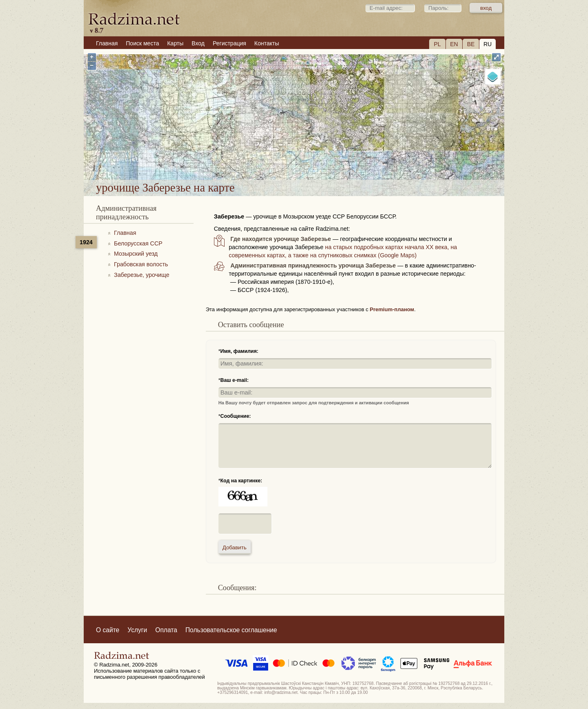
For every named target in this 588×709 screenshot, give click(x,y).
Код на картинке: (242, 481)
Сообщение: (236, 416)
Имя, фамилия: (239, 351)
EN (454, 44)
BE (471, 44)
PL (437, 44)
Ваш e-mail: (235, 380)
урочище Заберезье (331, 158)
